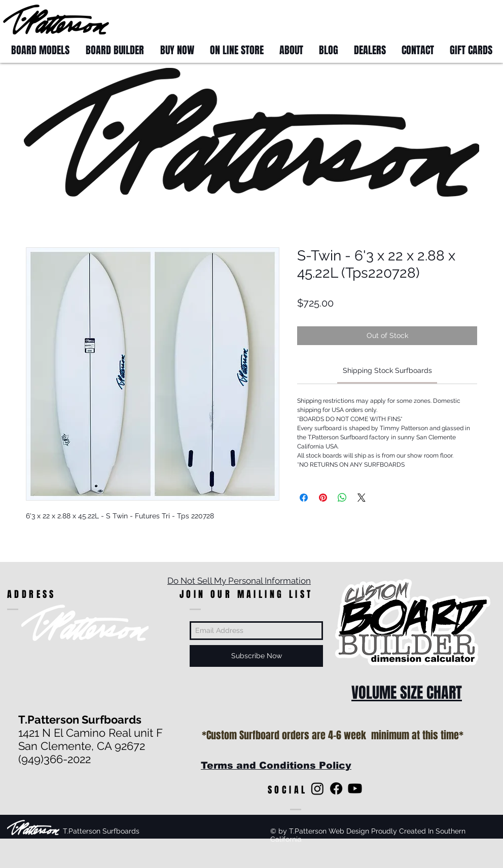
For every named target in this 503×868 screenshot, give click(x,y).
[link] (387, 370)
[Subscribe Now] (256, 656)
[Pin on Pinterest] (323, 498)
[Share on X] (362, 498)
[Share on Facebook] (304, 498)
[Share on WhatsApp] (342, 498)
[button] (481, 19)
